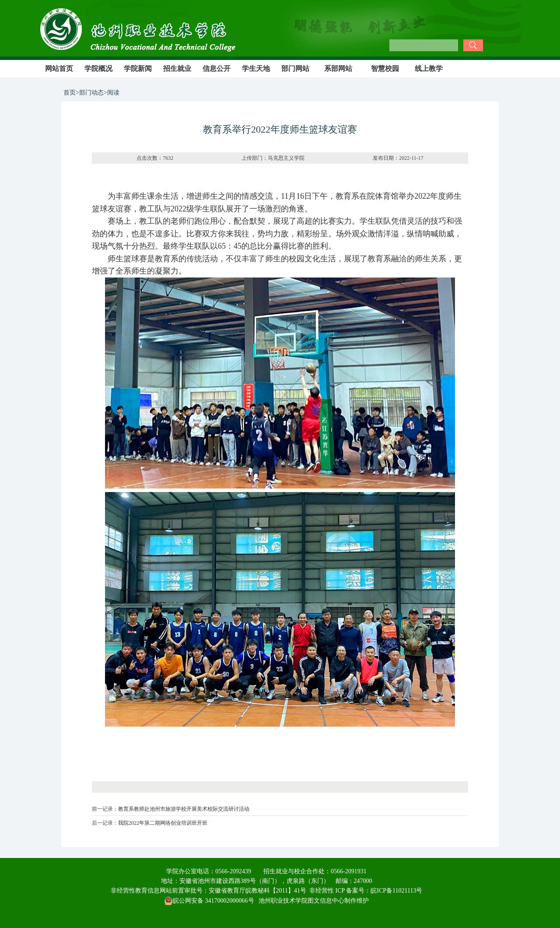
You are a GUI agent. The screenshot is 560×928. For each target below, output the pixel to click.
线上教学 (429, 69)
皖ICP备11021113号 (396, 891)
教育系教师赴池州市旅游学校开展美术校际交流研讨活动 (184, 809)
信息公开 (217, 69)
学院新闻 (138, 69)
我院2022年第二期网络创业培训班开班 (163, 823)
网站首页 (59, 69)
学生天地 (256, 69)
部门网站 (295, 69)
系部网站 (338, 69)
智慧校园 (385, 69)
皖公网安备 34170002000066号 (209, 901)
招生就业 (177, 69)
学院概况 (98, 69)
